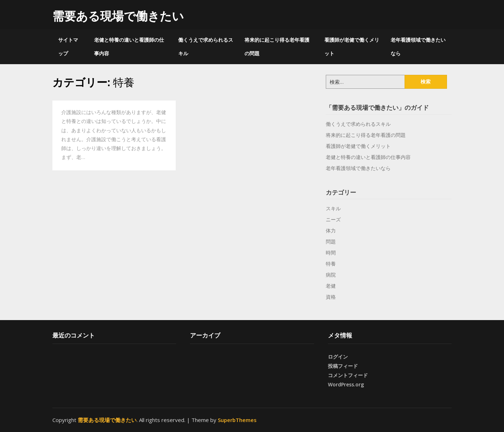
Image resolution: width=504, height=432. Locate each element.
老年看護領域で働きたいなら (418, 47)
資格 (331, 297)
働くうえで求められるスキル (206, 47)
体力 (331, 230)
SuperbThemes (237, 420)
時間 (331, 253)
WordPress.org (346, 384)
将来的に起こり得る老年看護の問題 (277, 47)
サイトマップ (68, 47)
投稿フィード (343, 366)
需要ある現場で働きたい (118, 16)
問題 (331, 241)
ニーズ (333, 219)
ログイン (338, 357)
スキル (333, 208)
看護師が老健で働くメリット (352, 47)
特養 (331, 264)
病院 (331, 275)
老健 (331, 286)
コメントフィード (348, 375)
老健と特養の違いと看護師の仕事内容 (129, 47)
